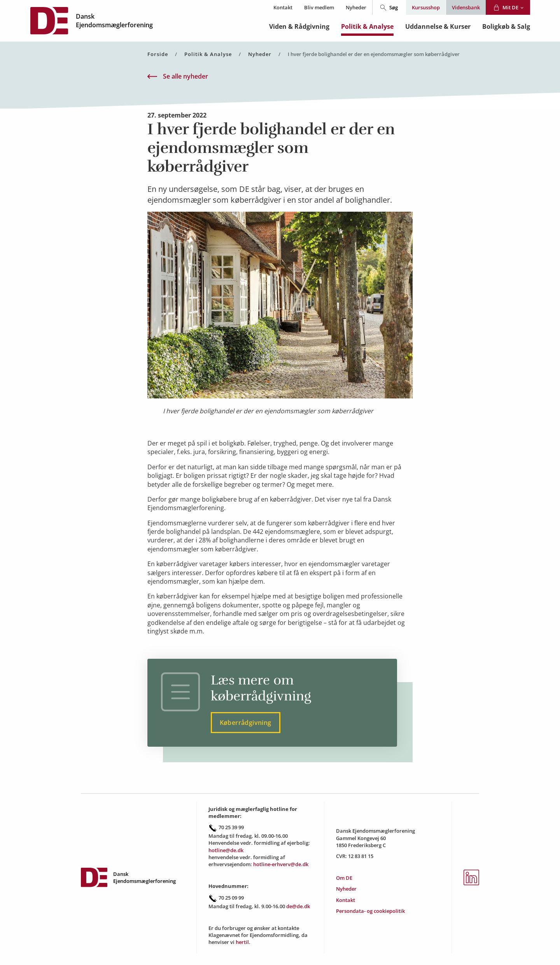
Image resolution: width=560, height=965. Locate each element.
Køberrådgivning (246, 723)
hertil (242, 942)
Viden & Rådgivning (299, 26)
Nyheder (356, 7)
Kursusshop (426, 7)
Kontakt (283, 7)
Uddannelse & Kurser (438, 26)
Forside (158, 54)
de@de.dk (298, 906)
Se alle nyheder (178, 76)
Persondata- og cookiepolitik (370, 911)
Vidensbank (466, 7)
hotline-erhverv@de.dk (281, 864)
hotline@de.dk (226, 850)
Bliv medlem (319, 7)
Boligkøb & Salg (506, 26)
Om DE (344, 878)
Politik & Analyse (367, 26)
